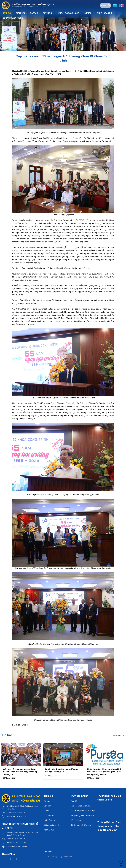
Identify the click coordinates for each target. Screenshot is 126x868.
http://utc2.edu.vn (20, 847)
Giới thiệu (22, 13)
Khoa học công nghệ (70, 13)
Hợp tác (89, 13)
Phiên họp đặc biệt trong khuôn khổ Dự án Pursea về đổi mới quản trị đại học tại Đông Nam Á (104, 772)
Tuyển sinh (49, 13)
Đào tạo (35, 13)
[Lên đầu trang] (121, 863)
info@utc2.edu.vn (18, 839)
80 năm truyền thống (14, 18)
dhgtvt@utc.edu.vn (19, 812)
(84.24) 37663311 (19, 816)
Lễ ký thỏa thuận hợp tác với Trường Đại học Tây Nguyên (62, 771)
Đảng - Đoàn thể (106, 13)
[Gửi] (109, 5)
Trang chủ (8, 13)
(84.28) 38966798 (20, 843)
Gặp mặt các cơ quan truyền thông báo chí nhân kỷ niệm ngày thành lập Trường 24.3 (20, 772)
